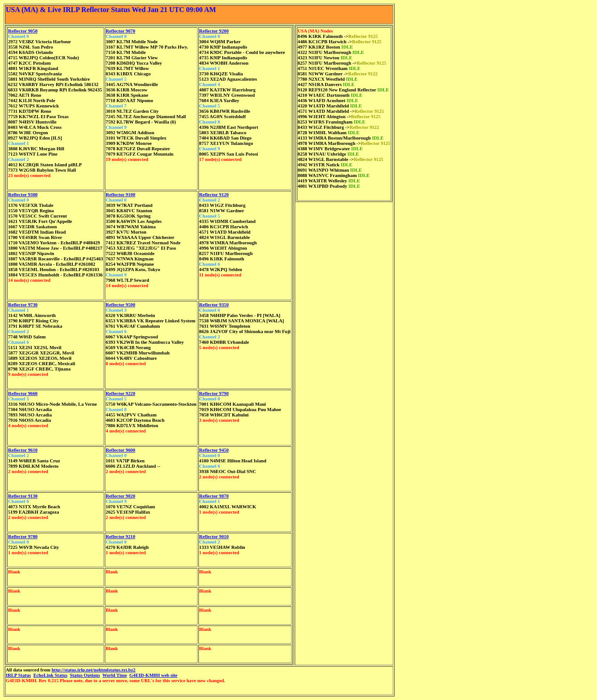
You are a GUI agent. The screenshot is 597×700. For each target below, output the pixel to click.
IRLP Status (18, 675)
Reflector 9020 (120, 496)
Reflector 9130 (23, 496)
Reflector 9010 (214, 536)
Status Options (85, 675)
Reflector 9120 (214, 194)
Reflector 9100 (120, 194)
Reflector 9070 (120, 31)
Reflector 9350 (214, 305)
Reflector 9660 (23, 393)
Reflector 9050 (23, 31)
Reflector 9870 (214, 496)
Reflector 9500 (120, 305)
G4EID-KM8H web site (153, 675)
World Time (114, 675)
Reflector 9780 (23, 536)
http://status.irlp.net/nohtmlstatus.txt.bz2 (94, 670)
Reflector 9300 (23, 194)
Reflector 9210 (120, 536)
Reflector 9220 (120, 393)
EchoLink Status (51, 675)
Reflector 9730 (23, 305)
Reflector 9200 (214, 31)
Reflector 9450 (214, 450)
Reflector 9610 (23, 450)
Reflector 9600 (120, 450)
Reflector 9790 (214, 393)
